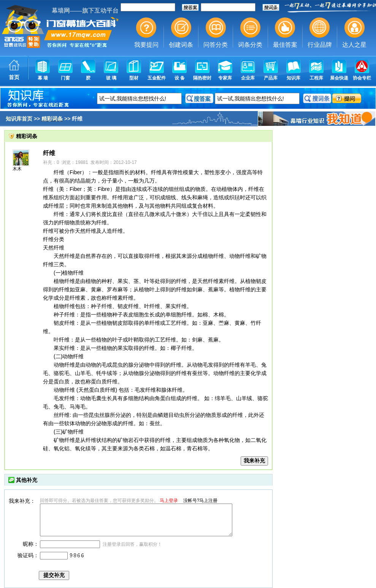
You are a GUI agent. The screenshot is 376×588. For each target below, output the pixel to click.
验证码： (28, 555)
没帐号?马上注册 (201, 501)
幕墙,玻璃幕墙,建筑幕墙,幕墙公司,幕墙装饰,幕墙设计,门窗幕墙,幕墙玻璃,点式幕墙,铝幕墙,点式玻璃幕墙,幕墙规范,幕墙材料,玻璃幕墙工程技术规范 (188, 44)
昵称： (31, 544)
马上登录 (169, 501)
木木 (17, 169)
